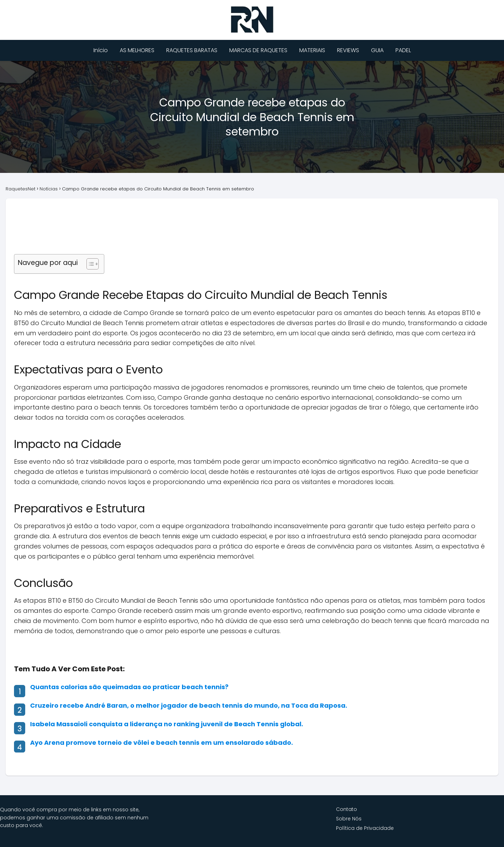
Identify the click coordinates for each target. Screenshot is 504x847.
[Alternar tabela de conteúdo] (89, 264)
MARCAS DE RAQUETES (258, 50)
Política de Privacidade (365, 828)
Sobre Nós (349, 819)
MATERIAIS (312, 50)
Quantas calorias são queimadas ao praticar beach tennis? (129, 687)
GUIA (377, 50)
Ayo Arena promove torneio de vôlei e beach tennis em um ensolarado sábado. (162, 743)
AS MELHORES (137, 50)
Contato (346, 809)
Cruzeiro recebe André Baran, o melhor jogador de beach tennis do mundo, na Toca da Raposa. (189, 705)
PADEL (403, 50)
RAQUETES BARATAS (192, 50)
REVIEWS (348, 50)
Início (101, 50)
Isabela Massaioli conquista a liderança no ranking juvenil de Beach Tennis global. (167, 724)
